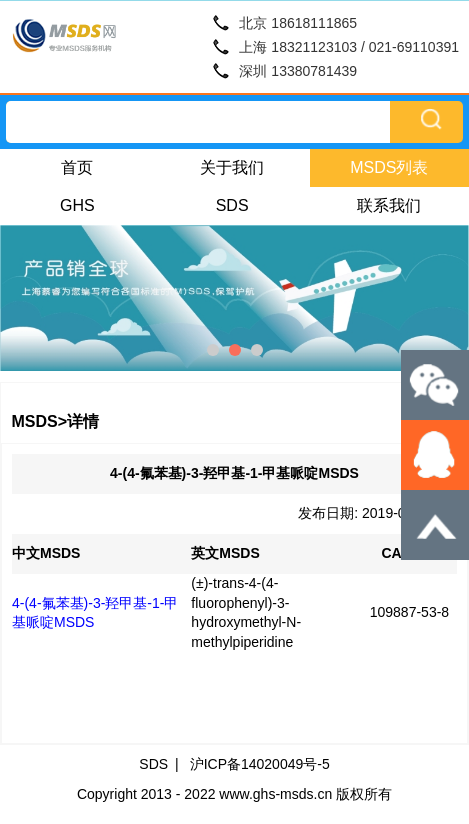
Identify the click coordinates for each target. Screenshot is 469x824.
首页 (77, 167)
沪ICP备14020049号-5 (260, 764)
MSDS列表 (389, 167)
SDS (232, 205)
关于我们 (232, 167)
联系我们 (389, 205)
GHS (77, 205)
